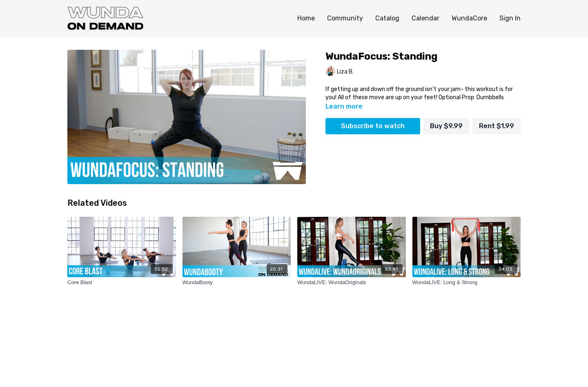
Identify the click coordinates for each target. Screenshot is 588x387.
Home (306, 18)
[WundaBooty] (237, 282)
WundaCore (469, 18)
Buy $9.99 (446, 126)
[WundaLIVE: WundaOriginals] (352, 282)
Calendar (425, 18)
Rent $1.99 (497, 126)
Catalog (387, 18)
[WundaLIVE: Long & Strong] (467, 282)
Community (345, 18)
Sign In (510, 18)
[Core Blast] (122, 282)
